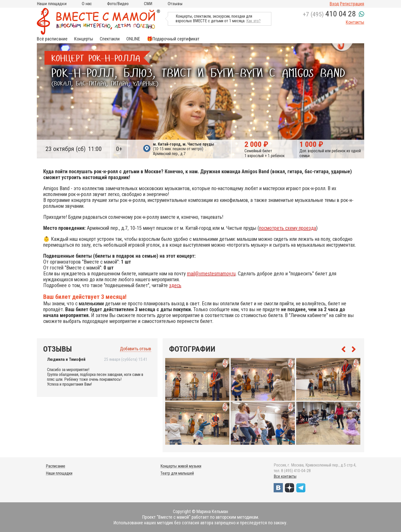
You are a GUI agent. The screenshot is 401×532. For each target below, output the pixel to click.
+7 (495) (329, 14)
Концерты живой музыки (181, 466)
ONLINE (133, 39)
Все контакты (285, 476)
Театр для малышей (177, 473)
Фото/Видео (118, 4)
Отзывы (175, 4)
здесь (175, 285)
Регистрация (352, 4)
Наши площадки (52, 4)
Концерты (84, 39)
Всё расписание (52, 39)
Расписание (55, 466)
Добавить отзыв (136, 349)
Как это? (253, 21)
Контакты (355, 22)
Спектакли (110, 39)
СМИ (148, 4)
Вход (334, 4)
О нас (87, 4)
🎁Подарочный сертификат (173, 39)
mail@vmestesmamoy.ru (211, 274)
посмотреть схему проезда (288, 228)
